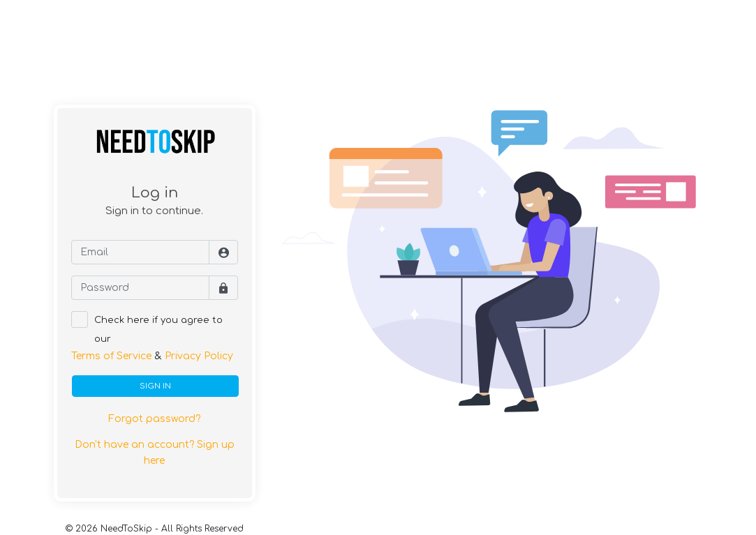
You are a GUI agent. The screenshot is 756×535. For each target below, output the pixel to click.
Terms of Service (111, 356)
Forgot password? (154, 419)
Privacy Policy (199, 356)
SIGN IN (155, 386)
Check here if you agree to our (158, 330)
